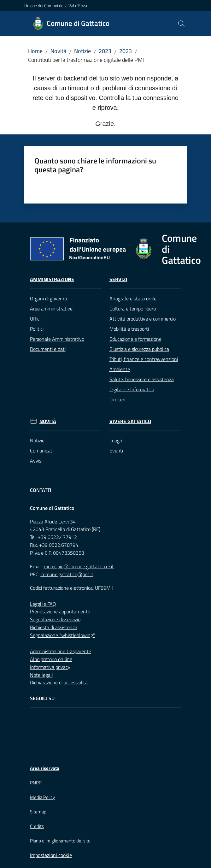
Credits (37, 826)
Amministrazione (52, 279)
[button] (181, 24)
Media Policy (42, 797)
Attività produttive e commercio (143, 319)
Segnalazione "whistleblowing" (62, 635)
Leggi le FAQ (43, 604)
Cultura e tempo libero (133, 309)
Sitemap (38, 812)
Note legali (41, 675)
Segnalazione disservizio (55, 619)
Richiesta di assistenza (54, 627)
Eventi (116, 451)
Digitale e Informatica (132, 389)
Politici (37, 329)
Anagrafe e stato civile (133, 298)
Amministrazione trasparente (61, 651)
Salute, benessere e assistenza (142, 379)
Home (35, 51)
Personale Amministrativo (57, 339)
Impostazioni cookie (51, 855)
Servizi (118, 279)
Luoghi (116, 440)
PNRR (36, 783)
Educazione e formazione (135, 339)
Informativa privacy (50, 667)
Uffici (35, 319)
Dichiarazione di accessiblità (59, 682)
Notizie (82, 51)
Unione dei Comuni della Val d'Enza (56, 6)
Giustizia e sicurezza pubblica (139, 349)
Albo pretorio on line (51, 659)
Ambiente (120, 369)
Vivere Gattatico (130, 421)
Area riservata (45, 768)
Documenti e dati (48, 349)
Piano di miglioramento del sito (60, 841)
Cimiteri (117, 399)
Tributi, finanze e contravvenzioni (144, 359)
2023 (105, 51)
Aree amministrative (51, 309)
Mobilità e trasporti (129, 329)
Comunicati (42, 451)
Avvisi (36, 461)
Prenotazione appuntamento (60, 611)
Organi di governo (48, 298)
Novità (58, 51)
